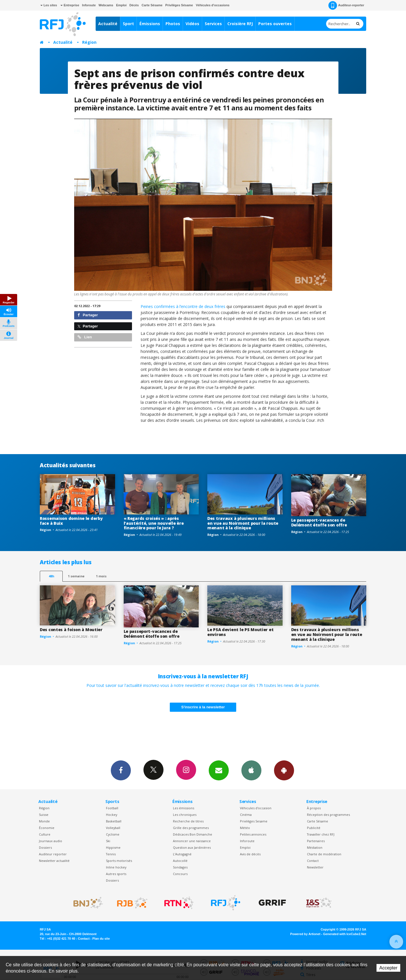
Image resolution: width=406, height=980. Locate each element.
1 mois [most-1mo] (101, 576)
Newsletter (315, 867)
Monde (44, 821)
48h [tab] (51, 576)
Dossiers (45, 847)
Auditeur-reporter (346, 5)
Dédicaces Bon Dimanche (193, 834)
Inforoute (89, 5)
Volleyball (113, 828)
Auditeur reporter (53, 854)
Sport (128, 24)
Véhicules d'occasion (256, 808)
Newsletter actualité (54, 861)
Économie (47, 828)
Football (112, 808)
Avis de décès (250, 854)
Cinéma (246, 815)
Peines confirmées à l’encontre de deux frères (183, 306)
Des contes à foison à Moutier (71, 630)
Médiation (315, 847)
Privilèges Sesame (254, 821)
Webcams (106, 5)
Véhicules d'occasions (213, 5)
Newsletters (219, 770)
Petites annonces (253, 834)
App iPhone (251, 770)
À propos (314, 808)
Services (213, 24)
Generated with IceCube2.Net (345, 934)
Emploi (121, 5)
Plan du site (101, 939)
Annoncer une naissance (192, 841)
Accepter (388, 968)
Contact (313, 861)
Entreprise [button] (70, 5)
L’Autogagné (182, 854)
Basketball (114, 821)
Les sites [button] (49, 5)
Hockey (112, 815)
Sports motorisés (119, 861)
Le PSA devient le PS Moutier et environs (240, 632)
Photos (173, 24)
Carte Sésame (152, 5)
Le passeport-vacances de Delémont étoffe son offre (319, 522)
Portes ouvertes (275, 24)
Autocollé (180, 861)
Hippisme (113, 847)
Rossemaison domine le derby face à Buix (71, 521)
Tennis (111, 854)
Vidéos (192, 24)
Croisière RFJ (240, 24)
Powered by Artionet (305, 934)
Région (89, 42)
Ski (108, 841)
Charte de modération (324, 854)
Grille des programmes (191, 828)
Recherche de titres (188, 821)
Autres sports (116, 874)
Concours (180, 874)
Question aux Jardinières (192, 847)
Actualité (108, 24)
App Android (284, 770)
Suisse (44, 815)
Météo (245, 828)
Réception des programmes (328, 815)
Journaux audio (51, 841)
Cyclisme (113, 834)
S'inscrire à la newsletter (203, 707)
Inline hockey (116, 867)
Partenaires (316, 841)
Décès (134, 5)
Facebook (121, 770)
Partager (88, 315)
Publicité (314, 828)
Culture (45, 834)
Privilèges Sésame (179, 5)
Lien (85, 337)
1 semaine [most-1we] (76, 576)
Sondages (180, 867)
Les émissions (184, 808)
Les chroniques (185, 815)
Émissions (150, 24)
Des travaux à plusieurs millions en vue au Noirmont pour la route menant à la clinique (243, 523)
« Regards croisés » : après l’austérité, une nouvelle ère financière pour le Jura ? (154, 523)
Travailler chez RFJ (321, 834)
